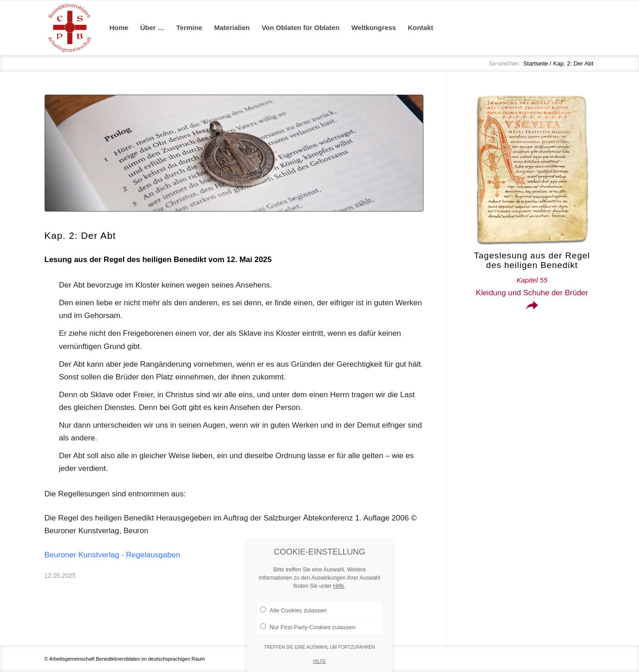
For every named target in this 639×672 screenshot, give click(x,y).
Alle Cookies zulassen (294, 614)
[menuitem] (119, 28)
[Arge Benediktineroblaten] (70, 28)
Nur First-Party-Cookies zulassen (308, 630)
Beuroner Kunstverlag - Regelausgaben (113, 555)
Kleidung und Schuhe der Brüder (532, 287)
